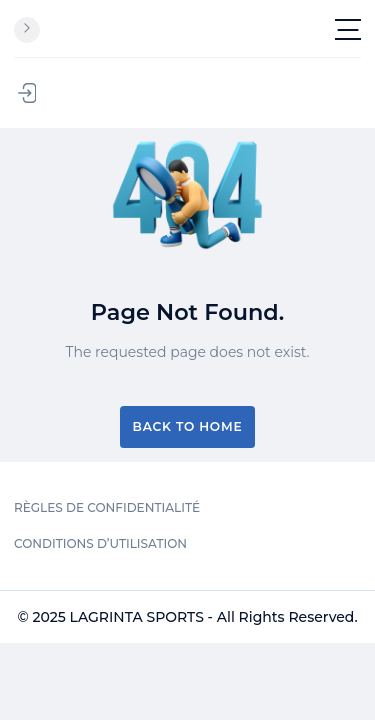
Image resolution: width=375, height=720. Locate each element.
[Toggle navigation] (348, 29)
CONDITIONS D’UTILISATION (100, 543)
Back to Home (188, 426)
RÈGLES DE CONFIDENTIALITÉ (107, 507)
